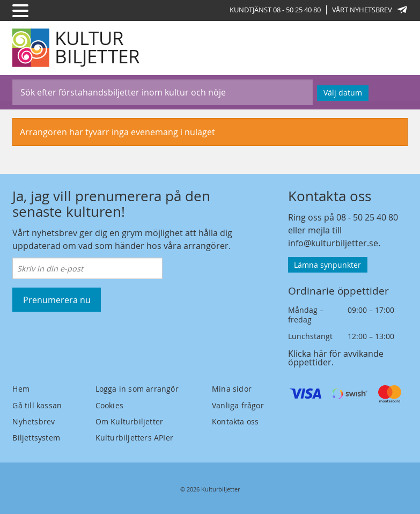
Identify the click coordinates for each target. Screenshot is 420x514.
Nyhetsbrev (34, 421)
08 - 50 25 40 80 (367, 217)
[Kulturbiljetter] (77, 48)
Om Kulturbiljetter (130, 421)
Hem (21, 389)
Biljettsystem (36, 438)
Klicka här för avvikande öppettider (336, 358)
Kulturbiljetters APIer (134, 438)
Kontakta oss (235, 421)
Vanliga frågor (238, 405)
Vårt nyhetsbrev (370, 10)
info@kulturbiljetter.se (333, 243)
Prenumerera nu (57, 300)
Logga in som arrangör (137, 389)
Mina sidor (232, 389)
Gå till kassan (37, 405)
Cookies (109, 405)
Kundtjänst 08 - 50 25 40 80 (275, 10)
